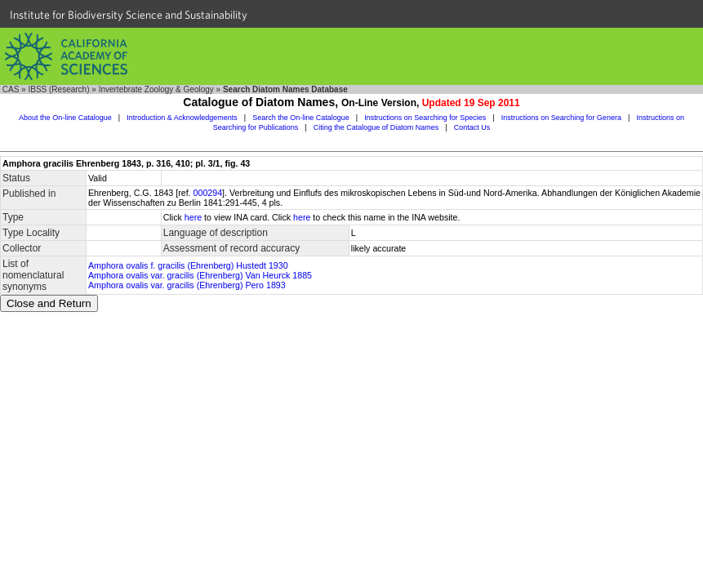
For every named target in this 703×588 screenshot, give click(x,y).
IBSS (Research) (58, 89)
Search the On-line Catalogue (301, 118)
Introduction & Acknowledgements (182, 118)
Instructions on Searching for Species (425, 118)
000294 (208, 193)
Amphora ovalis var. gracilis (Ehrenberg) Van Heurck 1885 (200, 275)
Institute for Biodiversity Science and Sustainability (129, 15)
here (193, 217)
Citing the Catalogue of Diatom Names (376, 127)
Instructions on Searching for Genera (561, 118)
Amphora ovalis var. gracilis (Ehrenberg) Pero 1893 (187, 285)
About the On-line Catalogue (65, 118)
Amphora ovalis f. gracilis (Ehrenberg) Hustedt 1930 (188, 265)
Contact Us (472, 127)
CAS (11, 89)
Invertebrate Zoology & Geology (156, 89)
